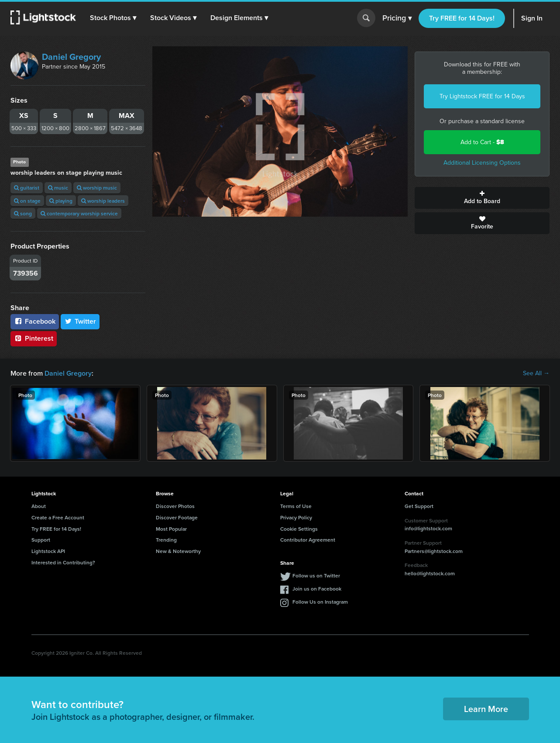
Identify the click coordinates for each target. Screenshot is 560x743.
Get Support (419, 506)
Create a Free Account (58, 517)
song (23, 213)
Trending (166, 540)
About (39, 506)
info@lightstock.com (428, 528)
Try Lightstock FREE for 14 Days (482, 96)
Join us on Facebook (317, 589)
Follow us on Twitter (316, 575)
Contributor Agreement (308, 540)
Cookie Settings (299, 529)
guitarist (27, 188)
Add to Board (482, 198)
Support (41, 540)
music (58, 188)
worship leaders (103, 201)
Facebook (35, 321)
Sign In (532, 18)
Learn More (486, 709)
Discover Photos (175, 506)
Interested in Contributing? (63, 562)
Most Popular (171, 529)
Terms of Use (296, 506)
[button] (113, 18)
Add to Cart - (482, 142)
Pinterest (34, 338)
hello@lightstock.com (430, 573)
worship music (97, 188)
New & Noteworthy (178, 551)
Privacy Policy (296, 517)
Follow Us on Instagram (320, 602)
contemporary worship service (79, 213)
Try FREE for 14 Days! (462, 18)
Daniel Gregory (71, 57)
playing (61, 201)
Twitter (80, 321)
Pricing (397, 18)
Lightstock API (48, 551)
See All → (536, 373)
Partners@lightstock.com (434, 551)
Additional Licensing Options (482, 163)
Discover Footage (177, 517)
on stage (27, 201)
